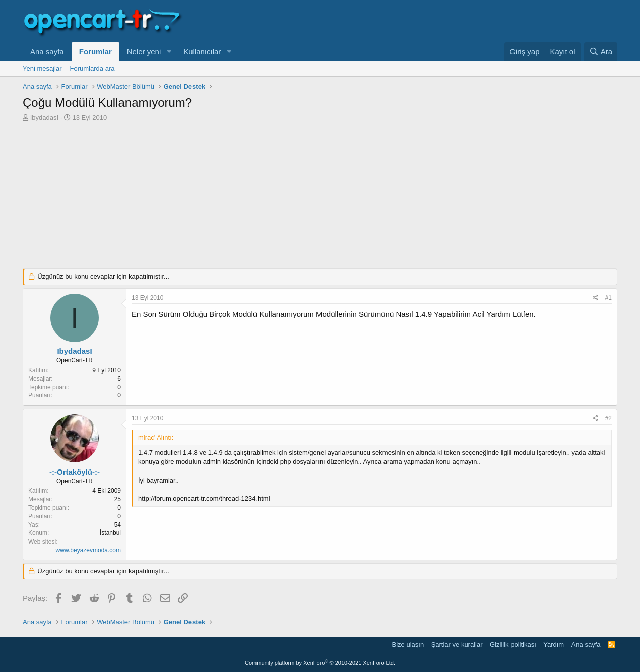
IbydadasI (44, 118)
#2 (609, 418)
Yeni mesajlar (42, 68)
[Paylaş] (595, 298)
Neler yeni (144, 52)
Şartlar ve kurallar (457, 645)
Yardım (554, 645)
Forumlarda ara (92, 68)
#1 (609, 298)
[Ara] (601, 52)
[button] (169, 52)
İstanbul (110, 533)
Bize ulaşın (408, 645)
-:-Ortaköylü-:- (75, 472)
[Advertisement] (320, 198)
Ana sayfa (47, 52)
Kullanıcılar (202, 52)
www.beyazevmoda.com (88, 550)
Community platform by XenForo (320, 663)
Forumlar (95, 52)
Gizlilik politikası (513, 645)
